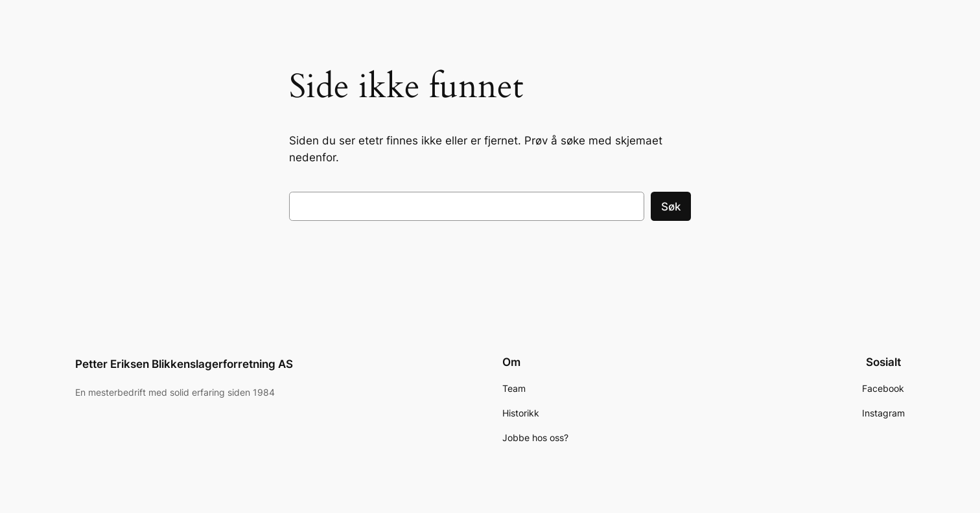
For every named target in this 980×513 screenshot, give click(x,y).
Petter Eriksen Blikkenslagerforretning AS (184, 364)
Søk (671, 207)
